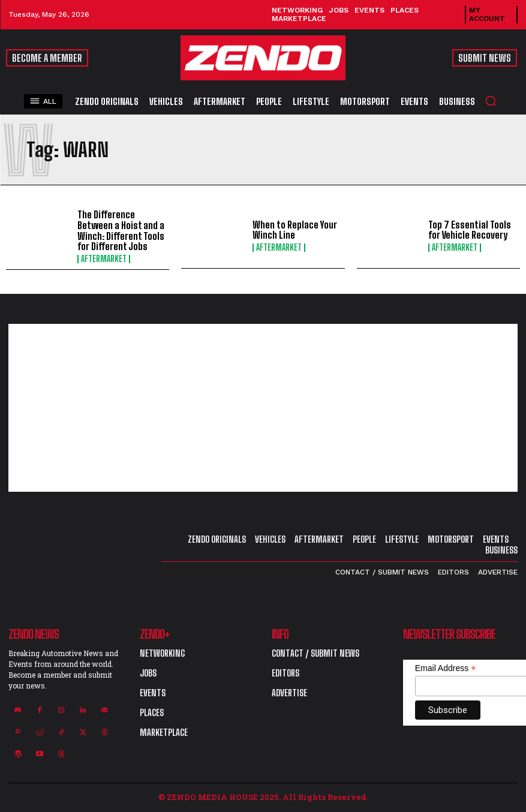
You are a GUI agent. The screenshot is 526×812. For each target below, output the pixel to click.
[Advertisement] (263, 408)
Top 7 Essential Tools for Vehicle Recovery (470, 230)
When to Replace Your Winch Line (295, 230)
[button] (491, 101)
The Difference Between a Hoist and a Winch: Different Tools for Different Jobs (121, 230)
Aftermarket (104, 259)
